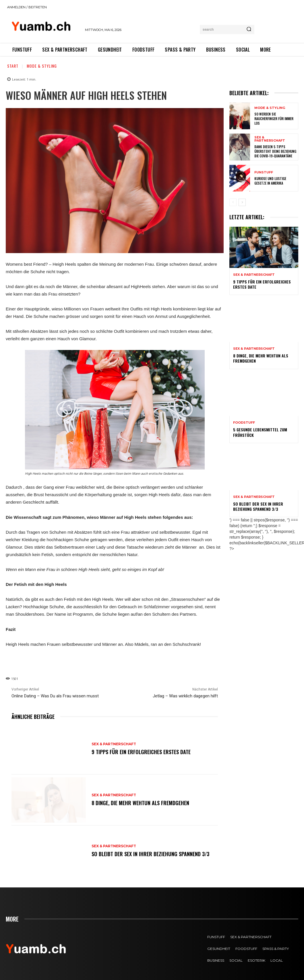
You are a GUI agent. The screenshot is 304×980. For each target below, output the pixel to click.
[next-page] (242, 202)
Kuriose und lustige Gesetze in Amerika (270, 181)
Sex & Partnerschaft (114, 744)
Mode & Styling (42, 66)
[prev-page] (233, 202)
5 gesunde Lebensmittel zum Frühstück (260, 432)
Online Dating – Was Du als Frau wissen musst (55, 696)
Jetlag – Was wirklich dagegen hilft (185, 696)
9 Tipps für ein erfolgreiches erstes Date (141, 752)
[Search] (249, 30)
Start (13, 66)
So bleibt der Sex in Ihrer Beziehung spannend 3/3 (150, 854)
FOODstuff (244, 423)
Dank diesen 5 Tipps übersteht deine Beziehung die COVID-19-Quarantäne (275, 151)
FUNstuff (264, 172)
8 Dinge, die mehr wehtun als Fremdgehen (140, 803)
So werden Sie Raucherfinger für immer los (274, 118)
